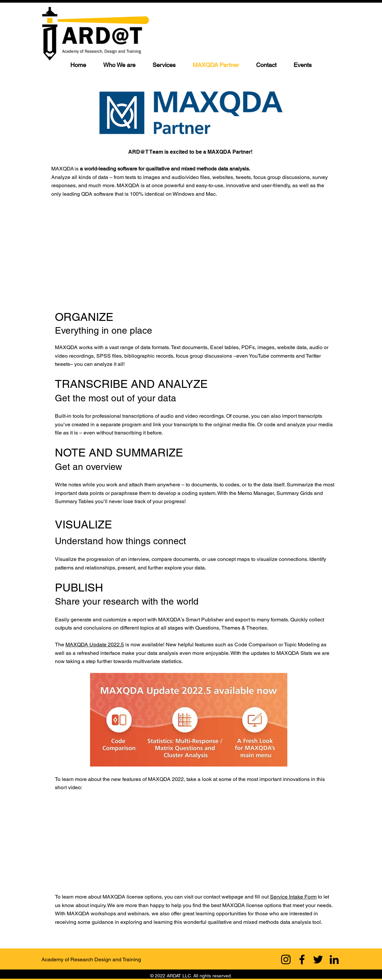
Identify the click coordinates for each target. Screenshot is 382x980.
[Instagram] (286, 959)
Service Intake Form (293, 897)
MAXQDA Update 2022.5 (95, 645)
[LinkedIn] (334, 959)
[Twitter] (318, 959)
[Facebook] (302, 959)
